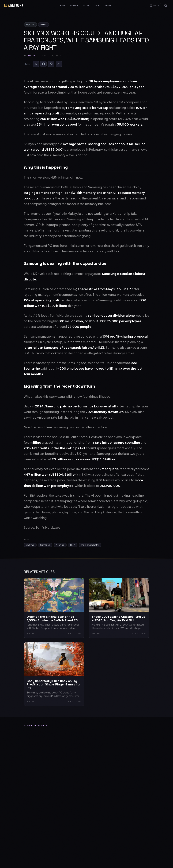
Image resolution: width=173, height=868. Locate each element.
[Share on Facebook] (43, 64)
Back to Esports (35, 726)
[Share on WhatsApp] (51, 64)
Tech (97, 6)
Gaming (74, 6)
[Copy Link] (59, 64)
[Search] (166, 6)
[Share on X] (36, 64)
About (108, 6)
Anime (86, 6)
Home (62, 6)
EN (154, 6)
